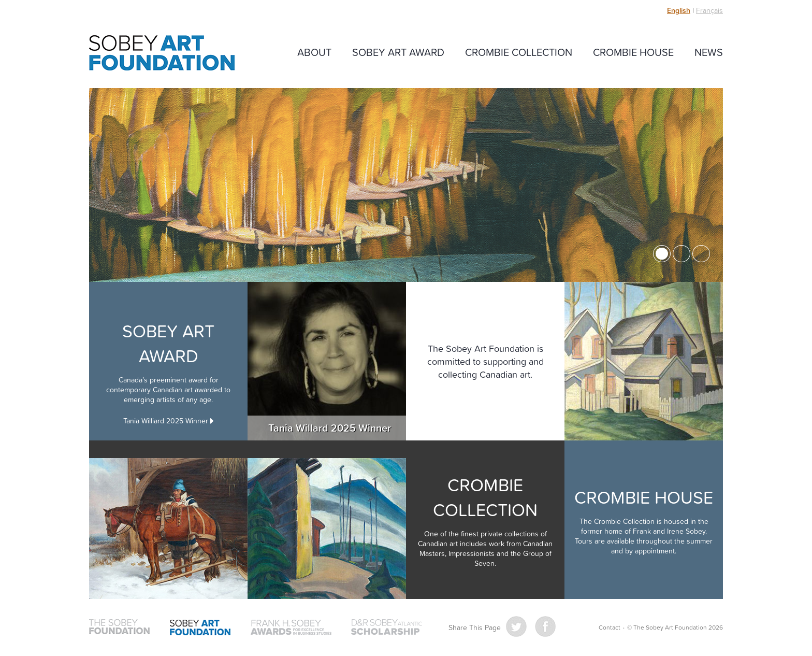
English (679, 10)
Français (709, 10)
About (314, 52)
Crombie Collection (519, 52)
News (709, 52)
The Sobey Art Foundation (162, 53)
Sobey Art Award (398, 52)
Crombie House (633, 52)
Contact (610, 627)
